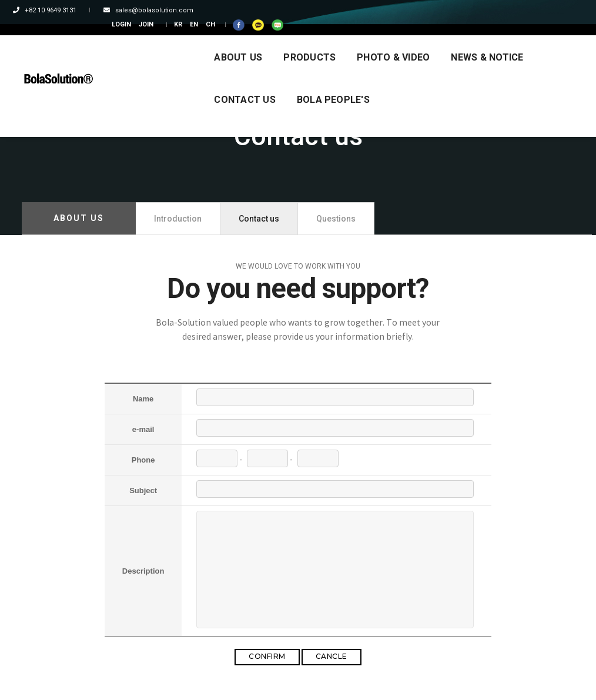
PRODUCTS (216, 42)
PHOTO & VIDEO (300, 42)
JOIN (431, 10)
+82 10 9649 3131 (53, 10)
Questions (336, 219)
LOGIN (406, 10)
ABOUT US (145, 42)
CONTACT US (481, 42)
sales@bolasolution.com (145, 10)
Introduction (178, 219)
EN (479, 10)
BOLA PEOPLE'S (157, 84)
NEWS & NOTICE (394, 42)
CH (495, 10)
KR (463, 10)
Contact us (259, 219)
